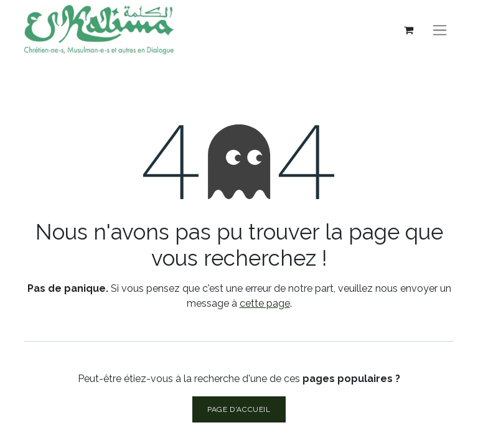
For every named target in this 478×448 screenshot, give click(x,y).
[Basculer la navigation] (440, 30)
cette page (265, 303)
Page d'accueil (239, 409)
